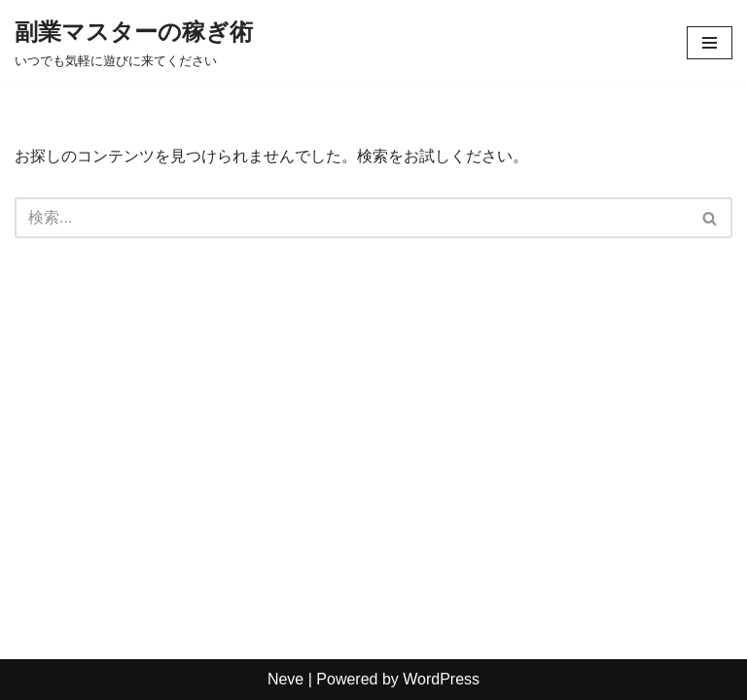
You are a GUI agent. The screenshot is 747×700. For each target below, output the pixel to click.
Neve (285, 679)
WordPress (441, 679)
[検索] (352, 218)
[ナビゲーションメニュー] (710, 43)
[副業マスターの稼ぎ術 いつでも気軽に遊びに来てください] (134, 43)
